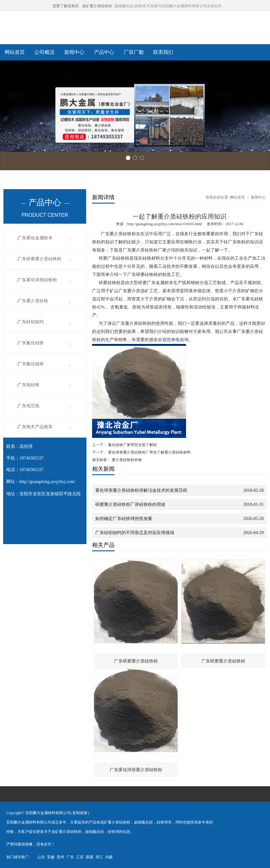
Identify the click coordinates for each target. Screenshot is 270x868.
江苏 (80, 857)
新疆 (90, 857)
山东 (41, 857)
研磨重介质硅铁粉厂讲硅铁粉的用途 (130, 504)
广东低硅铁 (29, 385)
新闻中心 (74, 52)
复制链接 (80, 813)
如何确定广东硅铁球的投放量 (124, 519)
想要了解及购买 (66, 6)
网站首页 (15, 52)
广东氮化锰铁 (31, 364)
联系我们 (163, 52)
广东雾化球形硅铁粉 (37, 280)
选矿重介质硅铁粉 (97, 6)
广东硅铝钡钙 (31, 322)
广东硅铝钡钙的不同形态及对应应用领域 (135, 533)
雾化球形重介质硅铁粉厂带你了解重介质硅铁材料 (149, 452)
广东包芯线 (29, 406)
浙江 (99, 857)
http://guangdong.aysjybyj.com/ (47, 482)
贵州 (60, 857)
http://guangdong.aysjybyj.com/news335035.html (164, 224)
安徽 (51, 857)
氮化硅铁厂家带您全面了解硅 (132, 445)
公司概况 (44, 52)
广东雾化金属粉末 (35, 238)
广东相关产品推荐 (35, 427)
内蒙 (109, 857)
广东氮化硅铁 (31, 343)
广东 (70, 857)
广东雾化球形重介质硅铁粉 (136, 770)
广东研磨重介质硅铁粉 (39, 259)
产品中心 (104, 52)
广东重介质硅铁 (33, 301)
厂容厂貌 (134, 52)
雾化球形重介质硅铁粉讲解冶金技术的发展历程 (141, 490)
